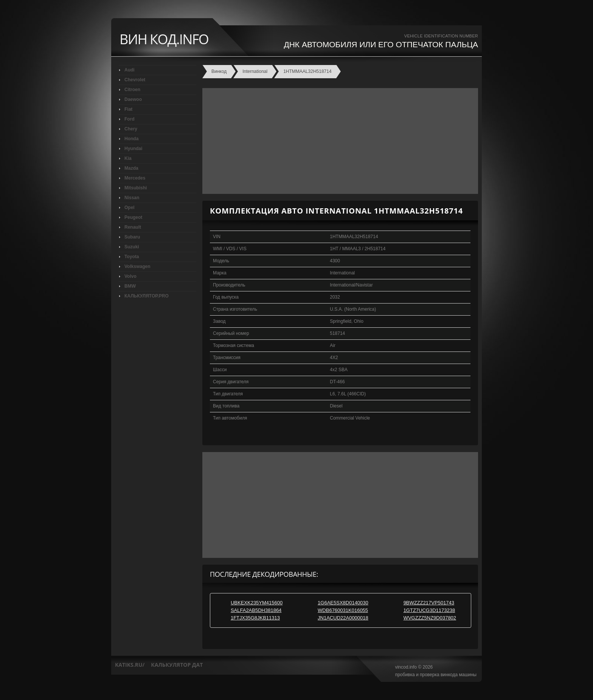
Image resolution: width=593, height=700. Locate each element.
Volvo (130, 276)
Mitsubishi (136, 188)
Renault (133, 227)
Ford (130, 119)
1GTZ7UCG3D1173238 (429, 610)
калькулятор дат (177, 665)
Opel (130, 208)
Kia (128, 158)
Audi (130, 70)
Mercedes (135, 178)
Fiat (128, 109)
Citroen (132, 90)
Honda (131, 139)
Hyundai (133, 149)
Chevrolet (135, 80)
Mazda (131, 168)
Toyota (132, 257)
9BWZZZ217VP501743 (429, 603)
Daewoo (133, 99)
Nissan (132, 198)
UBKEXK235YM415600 (257, 603)
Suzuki (132, 247)
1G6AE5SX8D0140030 (343, 603)
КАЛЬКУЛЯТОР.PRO (147, 296)
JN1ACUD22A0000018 (343, 618)
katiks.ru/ (130, 665)
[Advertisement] (338, 141)
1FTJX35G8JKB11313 (255, 618)
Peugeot (133, 217)
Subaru (132, 237)
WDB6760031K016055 (343, 610)
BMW (130, 286)
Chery (131, 129)
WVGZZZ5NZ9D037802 (430, 618)
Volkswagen (137, 266)
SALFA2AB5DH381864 (256, 610)
